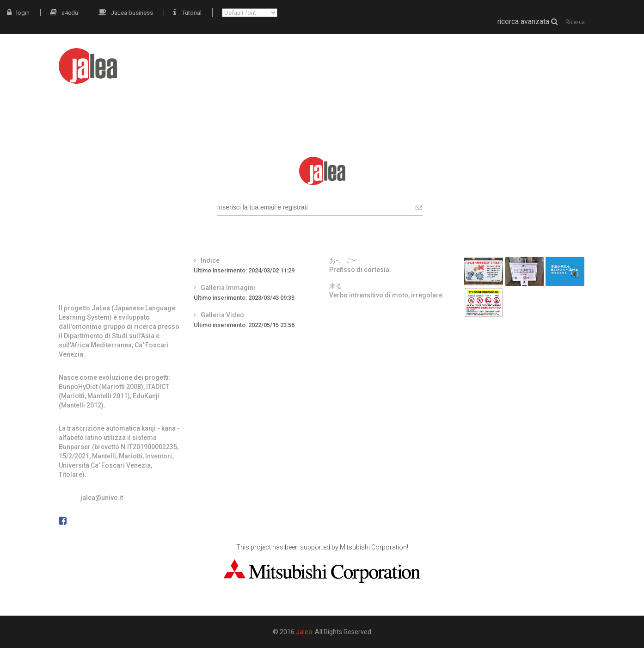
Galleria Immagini (228, 288)
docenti (570, 59)
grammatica (515, 59)
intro (342, 59)
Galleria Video (222, 315)
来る (336, 286)
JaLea (379, 59)
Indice (210, 260)
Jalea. (305, 632)
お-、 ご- (342, 260)
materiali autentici (442, 59)
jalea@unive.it (102, 498)
